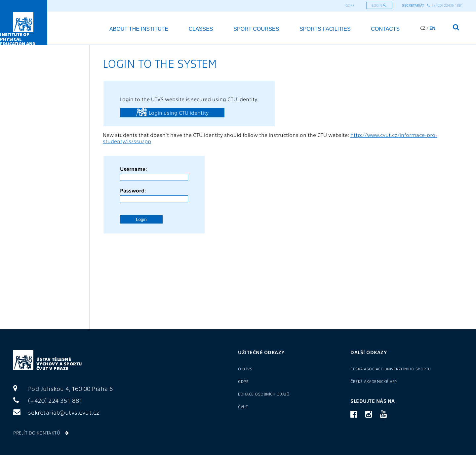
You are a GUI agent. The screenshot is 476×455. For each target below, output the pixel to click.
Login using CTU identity (172, 112)
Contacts (385, 29)
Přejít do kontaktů (41, 433)
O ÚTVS (245, 369)
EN (433, 28)
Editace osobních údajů (264, 394)
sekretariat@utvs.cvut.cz (56, 412)
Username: (133, 169)
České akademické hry (374, 381)
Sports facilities (325, 29)
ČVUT (243, 406)
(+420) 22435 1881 (445, 5)
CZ (423, 28)
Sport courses (256, 29)
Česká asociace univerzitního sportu (391, 369)
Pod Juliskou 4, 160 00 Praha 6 (63, 388)
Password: (133, 190)
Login (379, 5)
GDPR (350, 5)
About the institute (139, 29)
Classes (201, 29)
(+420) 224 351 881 (48, 400)
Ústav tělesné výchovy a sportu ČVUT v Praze (59, 364)
